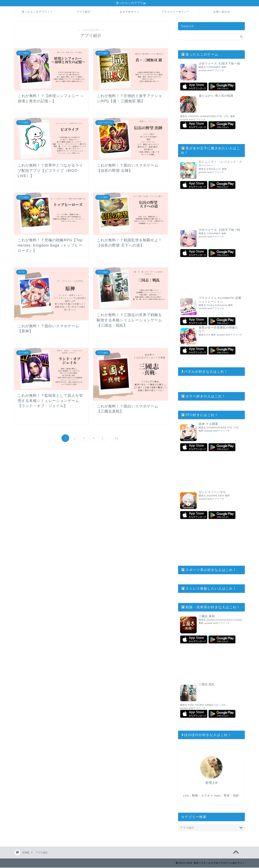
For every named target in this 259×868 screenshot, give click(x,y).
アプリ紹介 (84, 12)
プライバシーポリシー (176, 12)
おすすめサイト (130, 12)
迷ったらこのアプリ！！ (37, 12)
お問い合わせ (222, 12)
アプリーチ (218, 71)
